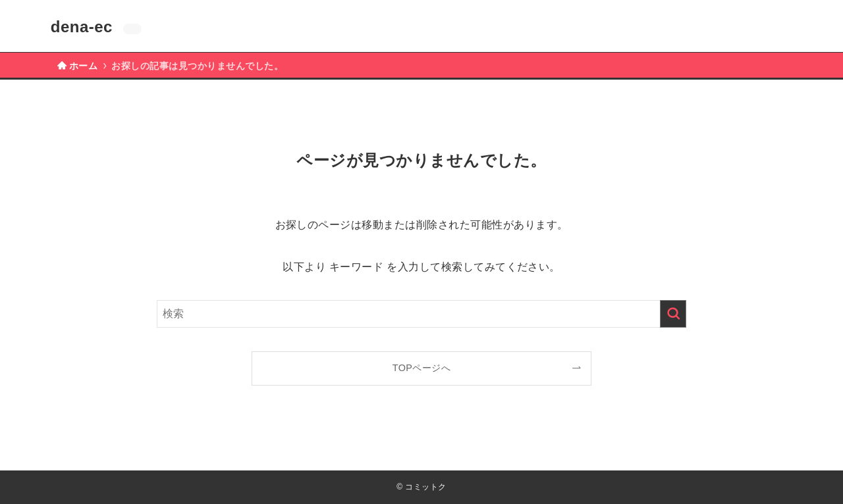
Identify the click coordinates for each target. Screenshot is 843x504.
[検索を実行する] (673, 314)
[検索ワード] (421, 314)
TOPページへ (422, 368)
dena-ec (82, 27)
